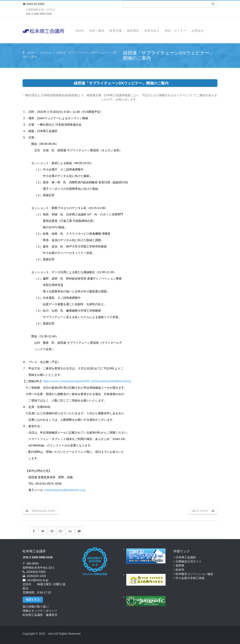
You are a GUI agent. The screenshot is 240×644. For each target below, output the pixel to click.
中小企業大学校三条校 (190, 578)
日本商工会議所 (186, 557)
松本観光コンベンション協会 (194, 574)
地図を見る (33, 600)
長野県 (180, 566)
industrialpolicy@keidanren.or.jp (65, 490)
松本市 (180, 570)
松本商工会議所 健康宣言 (40, 615)
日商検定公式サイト (189, 561)
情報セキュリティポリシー (40, 611)
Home (31, 53)
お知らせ (46, 53)
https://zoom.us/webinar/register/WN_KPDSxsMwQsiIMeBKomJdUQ (87, 381)
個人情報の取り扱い (36, 607)
